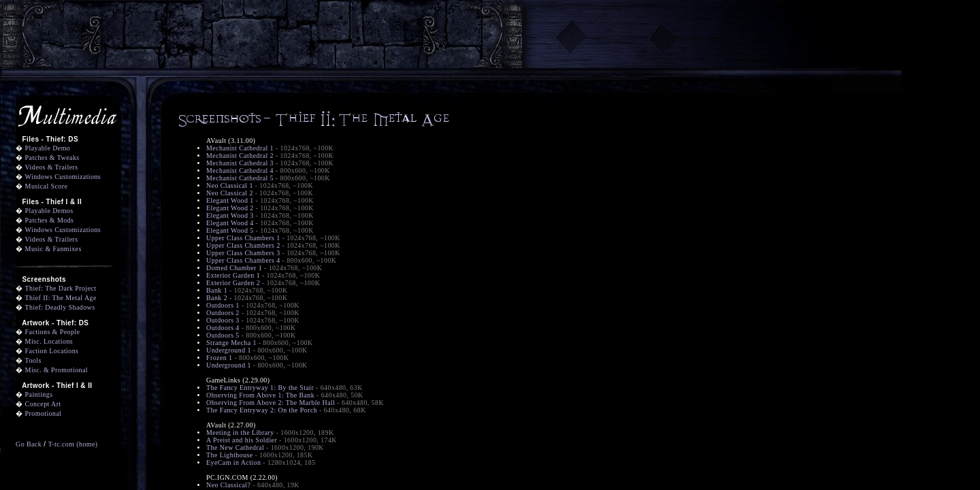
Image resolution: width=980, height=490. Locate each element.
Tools (33, 360)
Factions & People (53, 332)
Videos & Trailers (52, 167)
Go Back (29, 444)
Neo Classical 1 (230, 185)
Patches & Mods (50, 220)
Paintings (39, 394)
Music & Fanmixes (53, 249)
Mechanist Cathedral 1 (240, 148)
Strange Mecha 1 (231, 343)
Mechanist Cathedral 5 (240, 178)
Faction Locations (52, 351)
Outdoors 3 (223, 320)
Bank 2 (217, 298)
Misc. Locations (49, 341)
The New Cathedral (235, 447)
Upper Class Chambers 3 (243, 253)
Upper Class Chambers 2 (243, 245)
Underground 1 (229, 350)
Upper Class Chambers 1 (243, 238)
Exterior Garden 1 (233, 275)
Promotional (44, 413)
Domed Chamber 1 (234, 268)
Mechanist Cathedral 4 (240, 170)
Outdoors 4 (223, 328)
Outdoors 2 (223, 313)
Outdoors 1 (223, 305)
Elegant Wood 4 (230, 223)
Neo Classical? (228, 485)
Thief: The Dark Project (61, 288)
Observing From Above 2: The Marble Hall (271, 403)
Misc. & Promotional (56, 370)
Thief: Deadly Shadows (60, 307)
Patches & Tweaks (52, 158)
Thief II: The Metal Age (61, 298)
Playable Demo (48, 148)
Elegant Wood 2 (230, 208)
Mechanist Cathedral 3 (240, 163)
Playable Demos (49, 211)
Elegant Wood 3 (230, 215)
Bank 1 (217, 290)
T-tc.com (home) (73, 444)
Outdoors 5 (223, 335)
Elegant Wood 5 (230, 230)
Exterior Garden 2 (233, 283)
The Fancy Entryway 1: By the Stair (260, 388)
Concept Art (43, 404)
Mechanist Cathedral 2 (240, 156)
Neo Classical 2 (230, 193)
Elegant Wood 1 (230, 200)
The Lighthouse (230, 455)
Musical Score (47, 186)
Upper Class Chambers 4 (243, 260)
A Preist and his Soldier (242, 440)
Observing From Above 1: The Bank (260, 395)
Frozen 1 (219, 358)
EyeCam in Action (233, 462)
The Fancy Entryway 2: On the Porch (262, 410)
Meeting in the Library (240, 432)
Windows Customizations (63, 177)
